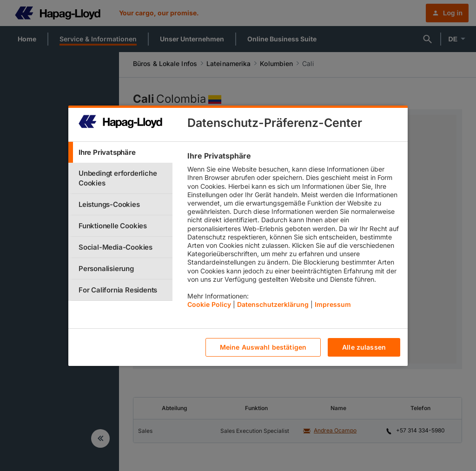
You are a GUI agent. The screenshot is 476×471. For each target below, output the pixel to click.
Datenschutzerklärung (273, 304)
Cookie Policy (209, 304)
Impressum (333, 304)
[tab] (120, 152)
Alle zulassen (364, 347)
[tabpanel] (294, 232)
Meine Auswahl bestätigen (263, 347)
